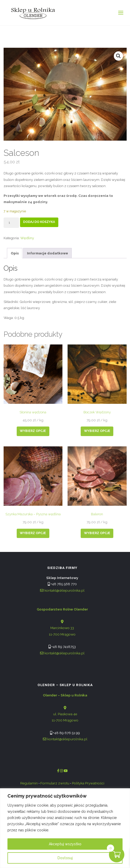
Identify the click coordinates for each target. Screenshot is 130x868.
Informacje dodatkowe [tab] (48, 253)
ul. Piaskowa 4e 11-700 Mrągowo (65, 708)
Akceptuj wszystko (65, 844)
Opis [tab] (15, 253)
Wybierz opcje (33, 431)
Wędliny (27, 238)
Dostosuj (65, 858)
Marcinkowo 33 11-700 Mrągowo (62, 622)
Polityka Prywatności (88, 783)
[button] (118, 56)
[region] (65, 828)
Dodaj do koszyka (39, 222)
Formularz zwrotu (55, 783)
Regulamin (29, 783)
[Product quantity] (11, 223)
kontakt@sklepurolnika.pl (62, 590)
